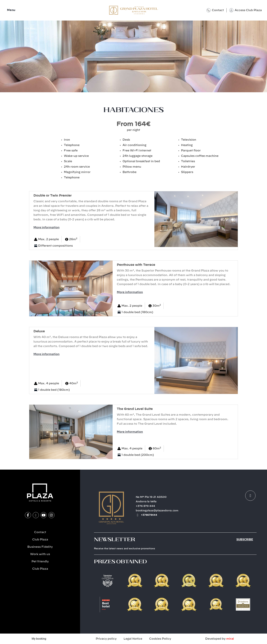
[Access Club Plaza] (231, 10)
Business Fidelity (40, 547)
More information (46, 227)
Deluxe (39, 331)
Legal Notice (133, 639)
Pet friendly (40, 561)
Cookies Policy (160, 639)
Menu (11, 10)
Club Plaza (40, 540)
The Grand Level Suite (135, 409)
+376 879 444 (145, 506)
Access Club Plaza (248, 10)
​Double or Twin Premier (52, 196)
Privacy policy (106, 639)
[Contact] (209, 10)
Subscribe (245, 540)
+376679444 (149, 515)
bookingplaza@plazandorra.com (157, 511)
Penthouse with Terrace (136, 265)
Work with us (40, 554)
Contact (218, 10)
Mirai (230, 639)
